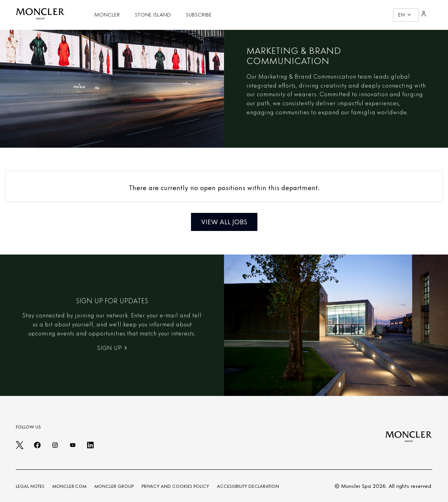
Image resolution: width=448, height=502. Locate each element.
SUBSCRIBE (199, 15)
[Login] (424, 15)
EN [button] (404, 15)
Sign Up (112, 348)
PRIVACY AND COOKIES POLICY (175, 486)
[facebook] (37, 447)
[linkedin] (90, 447)
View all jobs (224, 222)
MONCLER (107, 15)
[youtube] (73, 447)
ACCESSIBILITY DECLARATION (248, 486)
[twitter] (20, 447)
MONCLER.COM (69, 486)
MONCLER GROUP (114, 486)
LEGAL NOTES (30, 486)
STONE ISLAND (153, 15)
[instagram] (55, 447)
